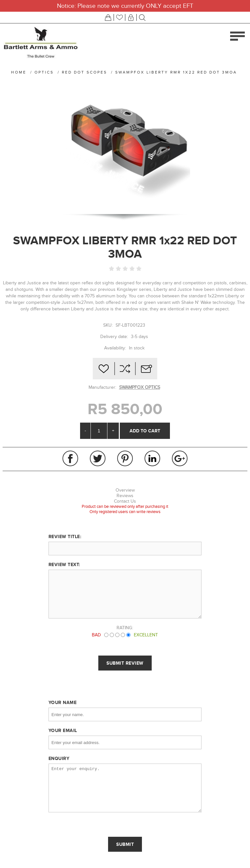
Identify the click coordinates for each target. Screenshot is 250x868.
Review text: (64, 564)
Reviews (125, 496)
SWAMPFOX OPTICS (140, 387)
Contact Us (125, 501)
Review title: (65, 536)
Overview (125, 490)
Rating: (125, 628)
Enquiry (59, 758)
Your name (63, 702)
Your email (63, 730)
